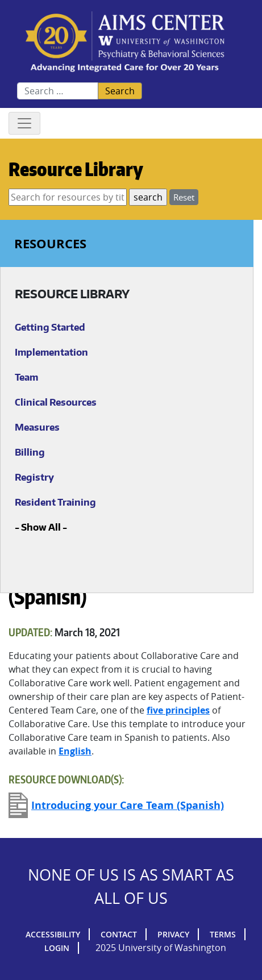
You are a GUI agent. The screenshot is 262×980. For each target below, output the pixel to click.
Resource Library (76, 169)
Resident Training (55, 502)
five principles (178, 710)
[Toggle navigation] (24, 123)
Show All (41, 527)
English (75, 751)
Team (26, 377)
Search (120, 91)
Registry (34, 477)
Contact (119, 934)
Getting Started (50, 327)
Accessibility (53, 934)
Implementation (51, 352)
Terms (223, 934)
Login (57, 948)
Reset (184, 197)
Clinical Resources (56, 402)
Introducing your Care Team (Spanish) (128, 805)
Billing (30, 452)
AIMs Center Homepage (125, 42)
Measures (37, 427)
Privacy (173, 934)
